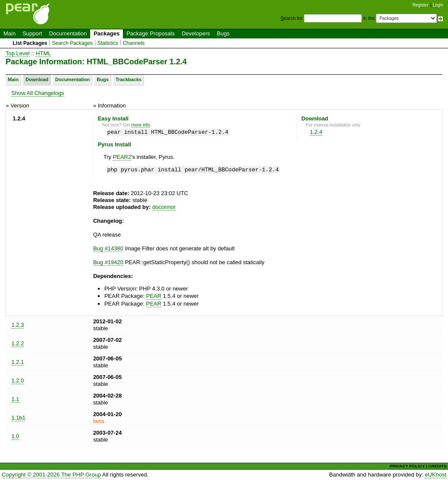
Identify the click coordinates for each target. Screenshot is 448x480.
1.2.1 (18, 362)
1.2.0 (18, 381)
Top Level (18, 53)
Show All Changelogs (38, 93)
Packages (107, 33)
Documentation (68, 33)
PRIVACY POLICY (407, 466)
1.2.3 (18, 325)
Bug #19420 (108, 262)
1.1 (16, 399)
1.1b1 (19, 418)
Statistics (108, 43)
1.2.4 (316, 132)
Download (37, 79)
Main (9, 33)
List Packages (30, 43)
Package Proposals (150, 33)
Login (438, 5)
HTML (43, 53)
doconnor (164, 207)
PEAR (154, 296)
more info (141, 125)
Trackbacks (128, 79)
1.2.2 (18, 343)
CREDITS (437, 466)
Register (421, 5)
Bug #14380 (108, 248)
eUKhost (435, 475)
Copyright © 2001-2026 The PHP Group (51, 475)
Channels (134, 43)
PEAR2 (122, 157)
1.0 (16, 436)
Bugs (223, 33)
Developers (196, 33)
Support (32, 33)
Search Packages (72, 43)
